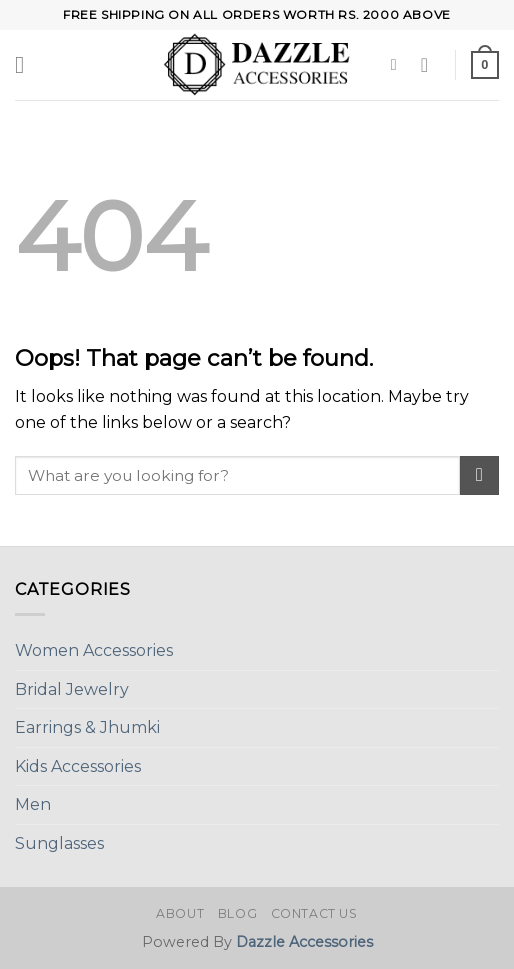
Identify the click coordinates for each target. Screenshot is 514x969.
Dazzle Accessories (304, 942)
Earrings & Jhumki (87, 727)
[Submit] (479, 475)
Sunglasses (59, 843)
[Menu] (27, 64)
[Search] (399, 64)
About (180, 913)
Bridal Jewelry (72, 689)
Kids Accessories (78, 766)
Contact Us (314, 913)
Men (33, 804)
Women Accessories (94, 650)
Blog (237, 913)
